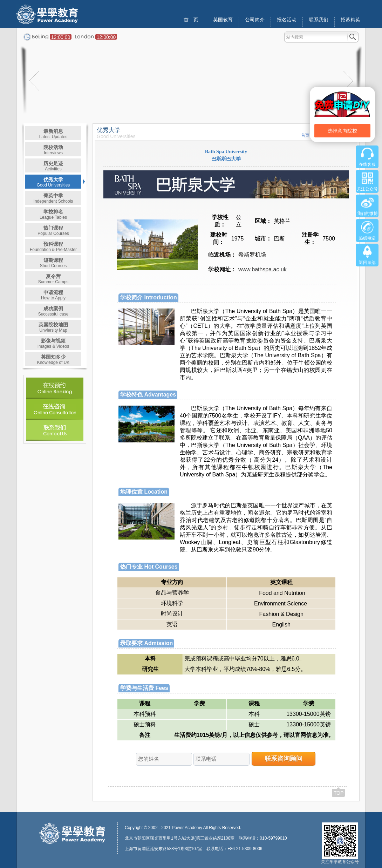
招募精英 (350, 20)
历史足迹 (53, 166)
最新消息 (53, 134)
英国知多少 (53, 360)
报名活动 (287, 20)
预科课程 (53, 247)
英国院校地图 (53, 327)
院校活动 (53, 150)
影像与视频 (53, 343)
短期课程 (53, 263)
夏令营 (53, 279)
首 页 (191, 20)
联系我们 (319, 20)
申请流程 (53, 295)
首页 (305, 135)
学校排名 (53, 214)
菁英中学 (53, 198)
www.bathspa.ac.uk (262, 269)
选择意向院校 (342, 131)
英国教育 (223, 20)
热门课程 (53, 230)
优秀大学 (53, 182)
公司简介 (255, 20)
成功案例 (53, 311)
